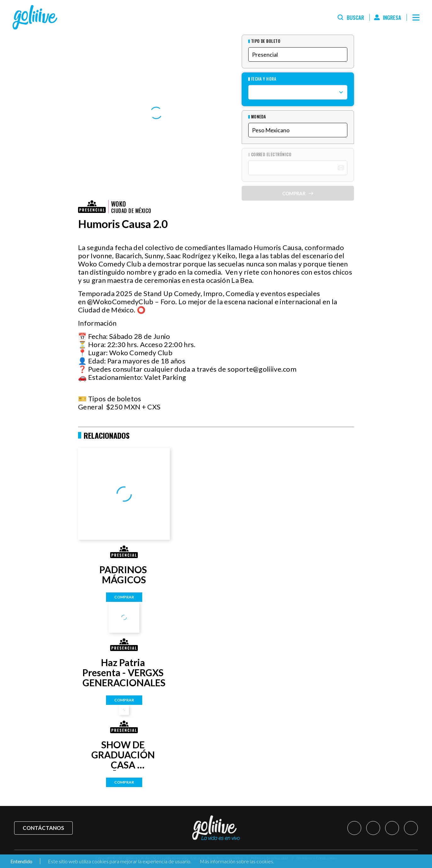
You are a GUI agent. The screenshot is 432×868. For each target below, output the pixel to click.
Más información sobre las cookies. (237, 861)
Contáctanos (43, 828)
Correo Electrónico (271, 154)
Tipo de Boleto (266, 41)
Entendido (21, 861)
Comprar (124, 597)
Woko (119, 204)
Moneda (259, 117)
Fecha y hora (264, 79)
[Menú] (416, 17)
